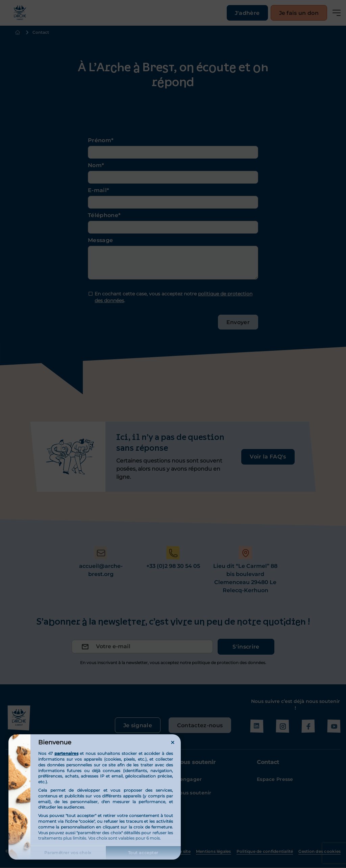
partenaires (66, 753)
